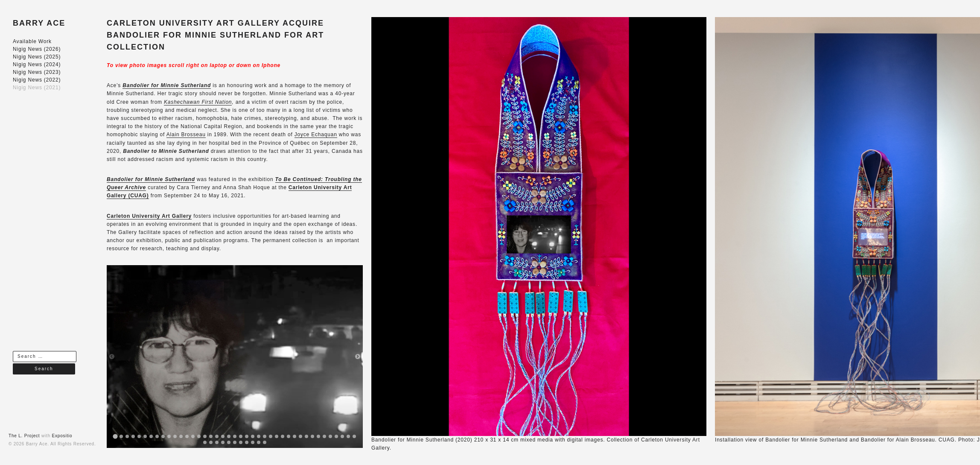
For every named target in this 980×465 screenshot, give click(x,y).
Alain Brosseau (186, 135)
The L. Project (24, 436)
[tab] (115, 437)
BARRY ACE (39, 23)
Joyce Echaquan (316, 135)
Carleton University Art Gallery (149, 216)
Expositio (62, 436)
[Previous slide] (112, 357)
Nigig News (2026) (37, 49)
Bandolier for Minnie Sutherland (151, 179)
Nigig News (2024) (37, 64)
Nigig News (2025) (37, 57)
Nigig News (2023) (37, 72)
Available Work (32, 41)
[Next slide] (358, 357)
